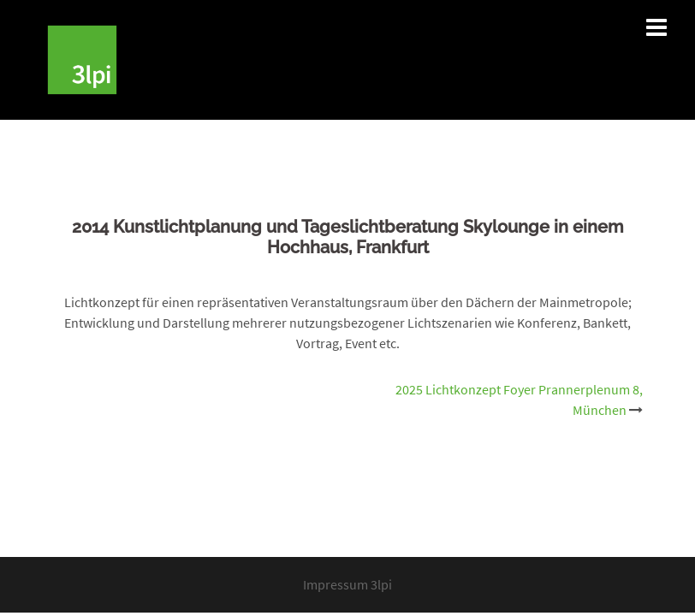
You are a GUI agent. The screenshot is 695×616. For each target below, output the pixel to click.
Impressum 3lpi (347, 584)
